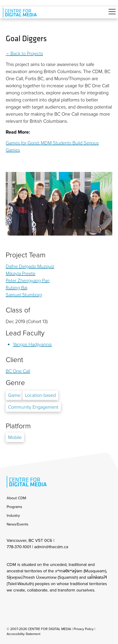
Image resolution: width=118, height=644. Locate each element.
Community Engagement (33, 407)
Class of (18, 310)
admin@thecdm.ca (51, 547)
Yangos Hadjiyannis (32, 344)
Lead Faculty (25, 333)
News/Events (17, 524)
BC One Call (18, 371)
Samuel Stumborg (24, 295)
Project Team (26, 255)
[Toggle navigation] (112, 14)
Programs (14, 507)
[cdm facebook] (20, 603)
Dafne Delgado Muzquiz (30, 266)
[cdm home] (21, 13)
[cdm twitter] (31, 603)
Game (14, 395)
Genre (15, 383)
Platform (18, 426)
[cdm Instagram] (10, 603)
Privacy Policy (84, 629)
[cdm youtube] (41, 603)
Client (14, 360)
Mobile (15, 437)
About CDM (16, 498)
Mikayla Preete (21, 273)
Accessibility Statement (24, 634)
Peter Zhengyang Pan (28, 280)
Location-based (40, 395)
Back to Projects (27, 53)
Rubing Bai (17, 288)
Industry (13, 515)
